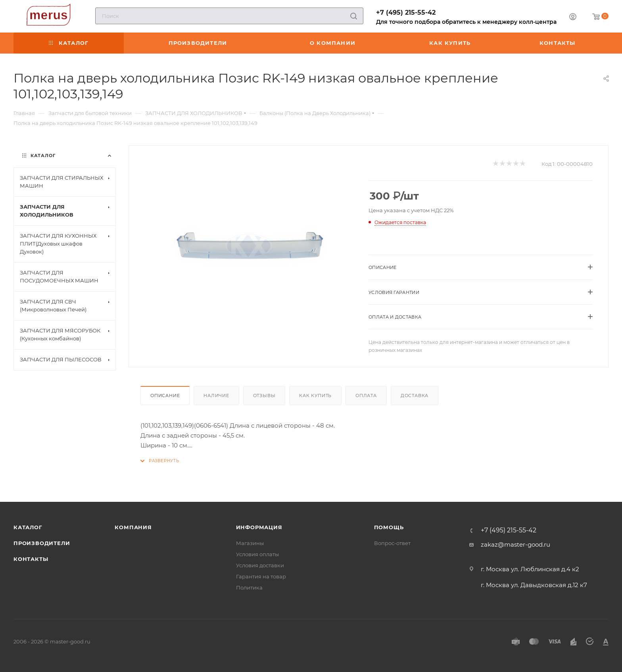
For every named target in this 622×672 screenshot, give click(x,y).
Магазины (250, 543)
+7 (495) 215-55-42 (406, 12)
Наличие (216, 396)
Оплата (366, 396)
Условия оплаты (257, 554)
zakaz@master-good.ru (515, 544)
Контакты (31, 559)
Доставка (415, 396)
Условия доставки (260, 565)
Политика (249, 588)
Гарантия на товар (261, 576)
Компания (133, 527)
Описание (165, 396)
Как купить (315, 396)
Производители (42, 543)
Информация (259, 527)
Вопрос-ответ (392, 543)
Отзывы (264, 396)
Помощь (389, 527)
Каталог (28, 527)
